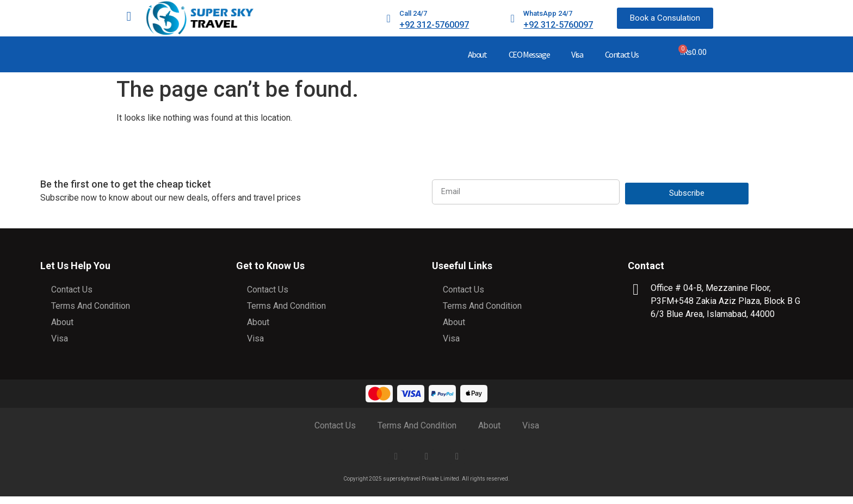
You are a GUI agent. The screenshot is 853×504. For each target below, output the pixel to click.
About (477, 54)
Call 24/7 (413, 13)
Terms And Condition (91, 306)
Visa (577, 54)
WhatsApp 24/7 (548, 13)
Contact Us (622, 54)
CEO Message (529, 54)
